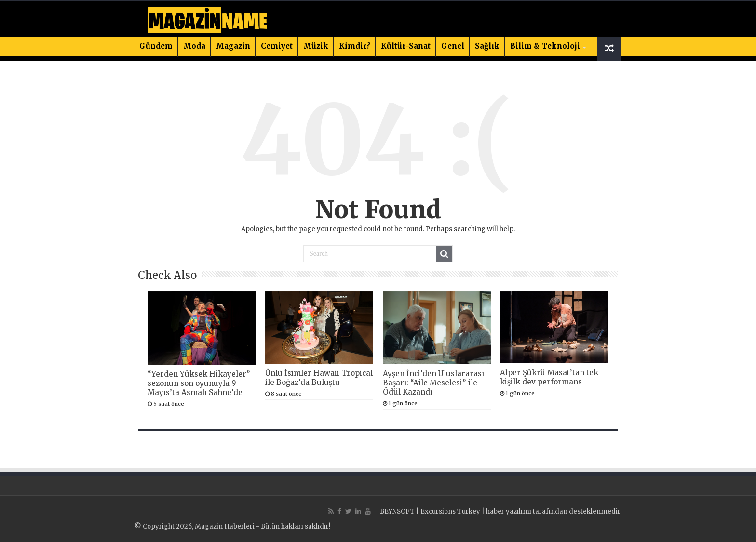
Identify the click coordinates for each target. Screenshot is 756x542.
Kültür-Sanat (406, 46)
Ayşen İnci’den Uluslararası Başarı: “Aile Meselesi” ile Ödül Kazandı (433, 383)
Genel (453, 46)
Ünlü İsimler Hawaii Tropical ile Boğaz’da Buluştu (319, 378)
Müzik (316, 46)
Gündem (156, 46)
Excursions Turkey (450, 511)
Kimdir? (355, 46)
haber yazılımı (509, 511)
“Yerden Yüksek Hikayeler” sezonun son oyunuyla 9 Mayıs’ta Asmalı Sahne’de (199, 383)
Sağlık (487, 46)
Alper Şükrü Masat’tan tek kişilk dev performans (549, 377)
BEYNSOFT (397, 511)
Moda (194, 46)
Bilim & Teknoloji (545, 46)
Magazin (233, 46)
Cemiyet (277, 46)
